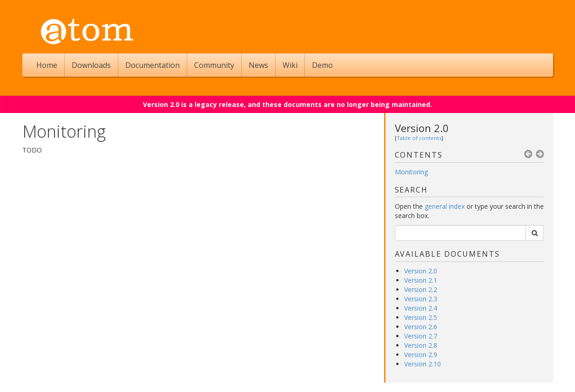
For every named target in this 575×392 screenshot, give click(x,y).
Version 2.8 (421, 345)
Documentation (152, 65)
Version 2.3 (421, 299)
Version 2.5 (421, 317)
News (258, 65)
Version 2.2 (421, 289)
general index (445, 206)
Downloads (91, 65)
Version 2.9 (421, 355)
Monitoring (411, 172)
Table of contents (419, 138)
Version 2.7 (421, 336)
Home (47, 65)
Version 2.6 (421, 327)
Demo (322, 65)
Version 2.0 (422, 128)
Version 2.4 (421, 308)
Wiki (290, 65)
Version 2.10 (423, 364)
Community (214, 65)
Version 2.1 (421, 280)
